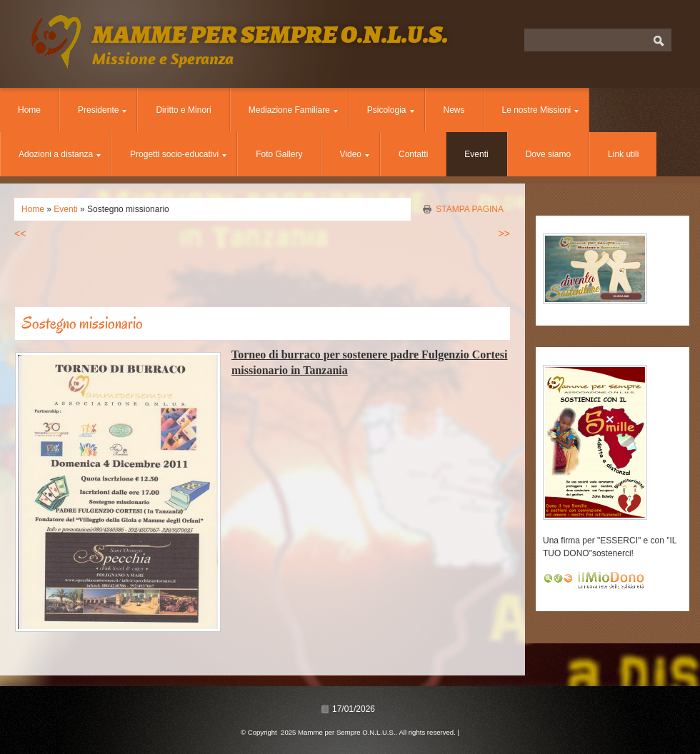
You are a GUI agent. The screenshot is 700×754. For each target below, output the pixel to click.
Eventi (476, 154)
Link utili (623, 154)
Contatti (413, 154)
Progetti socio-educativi (178, 154)
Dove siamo (548, 154)
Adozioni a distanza (60, 154)
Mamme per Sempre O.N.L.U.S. (270, 34)
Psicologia (391, 110)
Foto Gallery (279, 154)
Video (355, 154)
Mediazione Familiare (293, 110)
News (454, 110)
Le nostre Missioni (541, 110)
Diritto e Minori (183, 110)
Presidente (102, 110)
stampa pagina (470, 209)
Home (29, 110)
